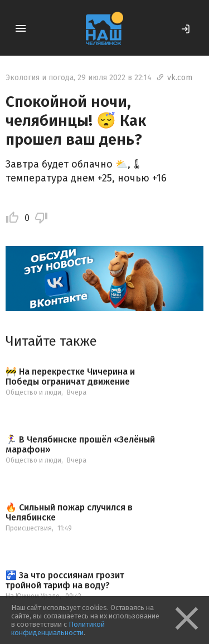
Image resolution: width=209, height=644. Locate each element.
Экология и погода (40, 78)
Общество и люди (33, 392)
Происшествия (29, 528)
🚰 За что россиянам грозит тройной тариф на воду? (65, 580)
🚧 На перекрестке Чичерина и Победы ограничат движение (70, 377)
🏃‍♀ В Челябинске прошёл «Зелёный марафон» (80, 444)
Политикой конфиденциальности (58, 628)
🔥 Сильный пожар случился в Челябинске (69, 512)
